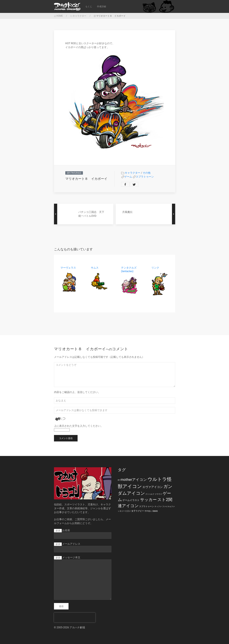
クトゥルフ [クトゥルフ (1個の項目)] (150, 494)
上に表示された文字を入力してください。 (79, 426)
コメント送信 (66, 438)
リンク (155, 268)
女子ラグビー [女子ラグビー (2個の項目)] (138, 511)
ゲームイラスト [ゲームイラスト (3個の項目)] (131, 500)
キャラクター (78, 16)
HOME (58, 16)
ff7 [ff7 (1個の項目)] (119, 480)
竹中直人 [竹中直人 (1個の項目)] (148, 511)
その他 (147, 173)
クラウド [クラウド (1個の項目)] (159, 494)
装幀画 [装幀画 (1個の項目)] (155, 511)
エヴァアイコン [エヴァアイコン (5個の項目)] (153, 487)
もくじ (89, 6)
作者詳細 (101, 6)
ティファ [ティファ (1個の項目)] (158, 507)
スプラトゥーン (145, 177)
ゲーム (128, 177)
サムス (95, 268)
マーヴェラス (68, 268)
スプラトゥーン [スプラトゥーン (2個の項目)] (146, 506)
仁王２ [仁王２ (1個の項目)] (128, 511)
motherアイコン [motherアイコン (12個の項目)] (134, 480)
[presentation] (75, 618)
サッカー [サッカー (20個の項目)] (148, 500)
